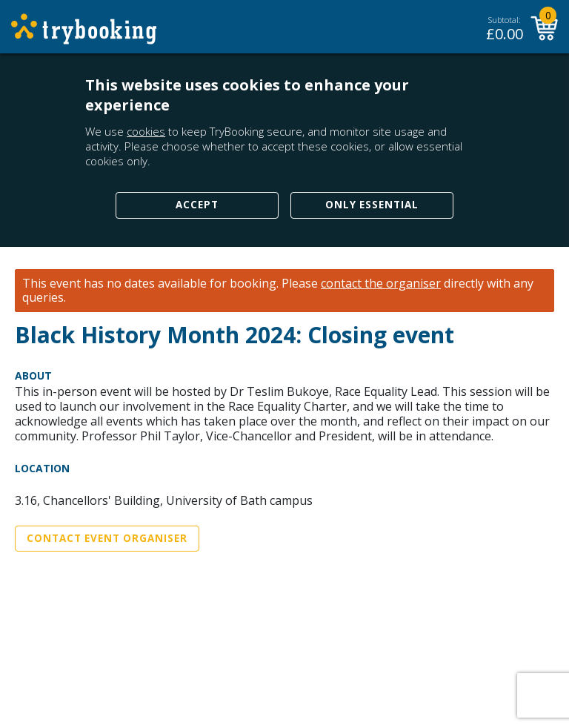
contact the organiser (381, 284)
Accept (197, 205)
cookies (146, 131)
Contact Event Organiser (107, 538)
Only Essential (372, 205)
